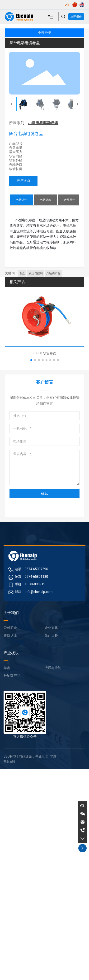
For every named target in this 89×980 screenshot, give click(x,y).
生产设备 (51, 635)
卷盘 (7, 668)
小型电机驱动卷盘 (43, 123)
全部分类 (45, 33)
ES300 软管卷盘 (44, 353)
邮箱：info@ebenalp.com (34, 592)
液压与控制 (53, 668)
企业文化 (51, 628)
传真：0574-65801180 (31, 577)
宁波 (53, 756)
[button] (31, 360)
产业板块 (11, 653)
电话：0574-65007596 (31, 569)
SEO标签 (10, 756)
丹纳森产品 (12, 676)
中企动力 (42, 756)
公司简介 (10, 628)
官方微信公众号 (25, 737)
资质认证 (10, 635)
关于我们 (11, 613)
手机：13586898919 (30, 584)
